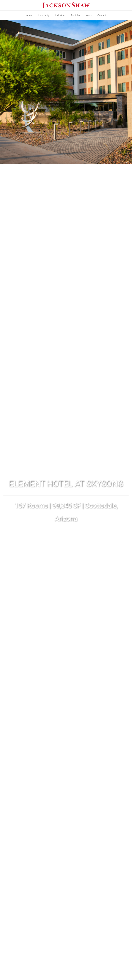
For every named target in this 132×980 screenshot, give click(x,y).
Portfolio (75, 15)
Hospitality (44, 15)
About (29, 15)
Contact (102, 15)
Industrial (60, 15)
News (89, 15)
